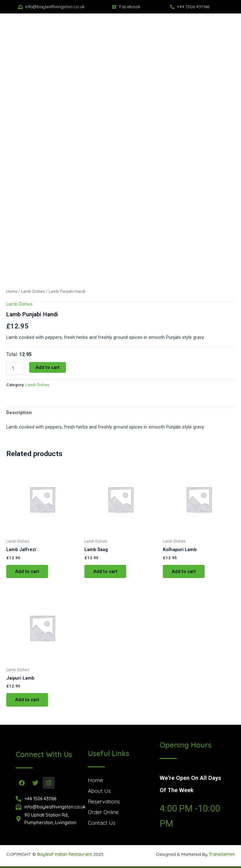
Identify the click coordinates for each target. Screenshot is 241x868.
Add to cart (48, 367)
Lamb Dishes (33, 291)
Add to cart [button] (27, 571)
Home (12, 291)
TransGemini (222, 854)
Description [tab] (19, 413)
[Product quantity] (15, 368)
